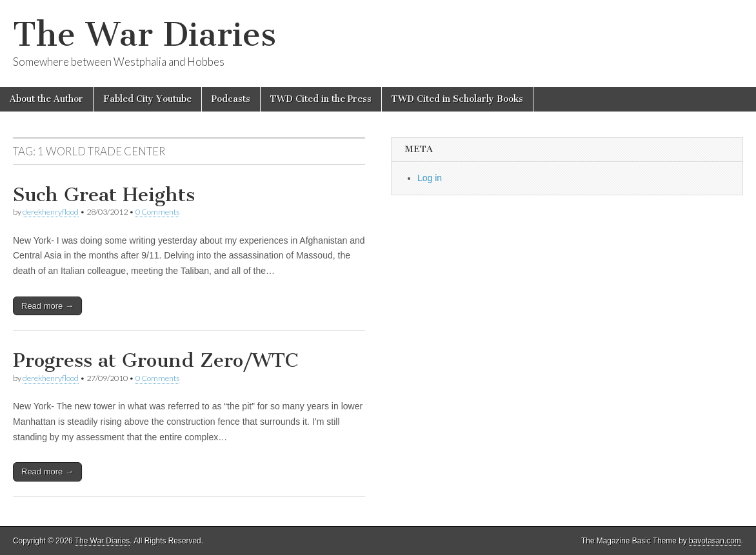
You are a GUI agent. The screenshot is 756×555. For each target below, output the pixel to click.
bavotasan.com (715, 541)
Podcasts (231, 99)
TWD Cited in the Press (321, 99)
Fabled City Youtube (147, 99)
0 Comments (157, 212)
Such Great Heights (104, 195)
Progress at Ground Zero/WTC (155, 360)
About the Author (46, 99)
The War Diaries (144, 34)
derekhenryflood (51, 212)
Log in (430, 178)
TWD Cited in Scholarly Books (457, 99)
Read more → (47, 306)
